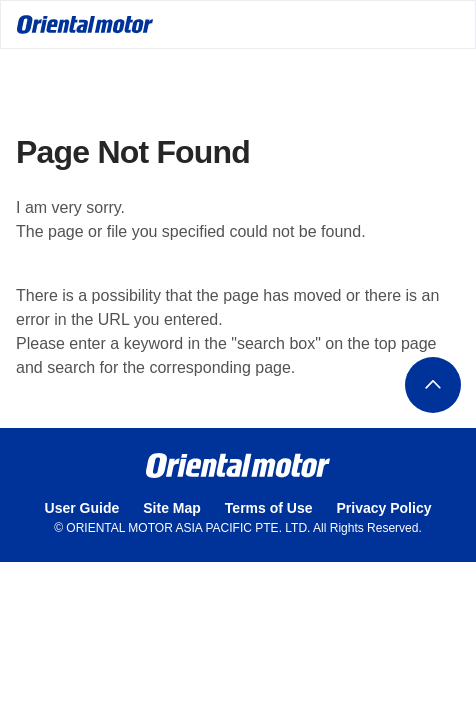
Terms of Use (269, 508)
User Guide (82, 508)
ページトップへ (433, 385)
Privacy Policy (384, 508)
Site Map (172, 508)
